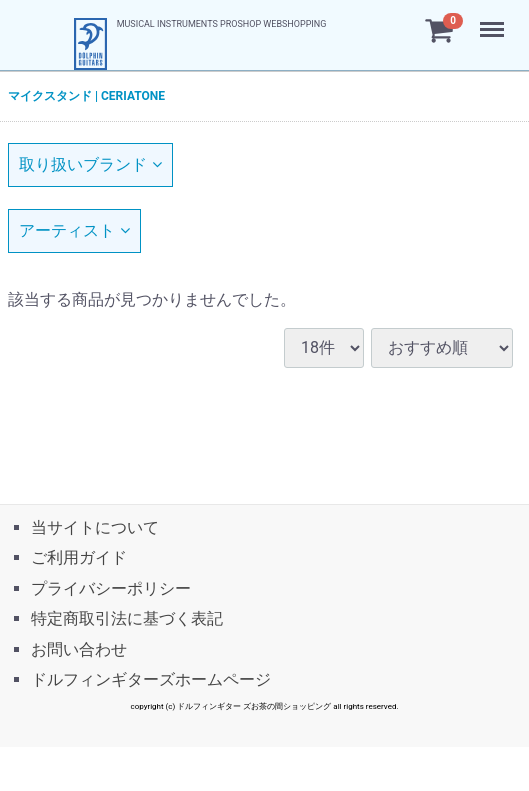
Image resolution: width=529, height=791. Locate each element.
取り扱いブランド (90, 164)
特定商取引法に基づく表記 (127, 618)
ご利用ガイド (79, 557)
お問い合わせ (79, 648)
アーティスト (74, 230)
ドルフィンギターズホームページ (151, 679)
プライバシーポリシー (111, 587)
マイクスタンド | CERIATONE (86, 96)
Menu (494, 20)
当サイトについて (95, 527)
